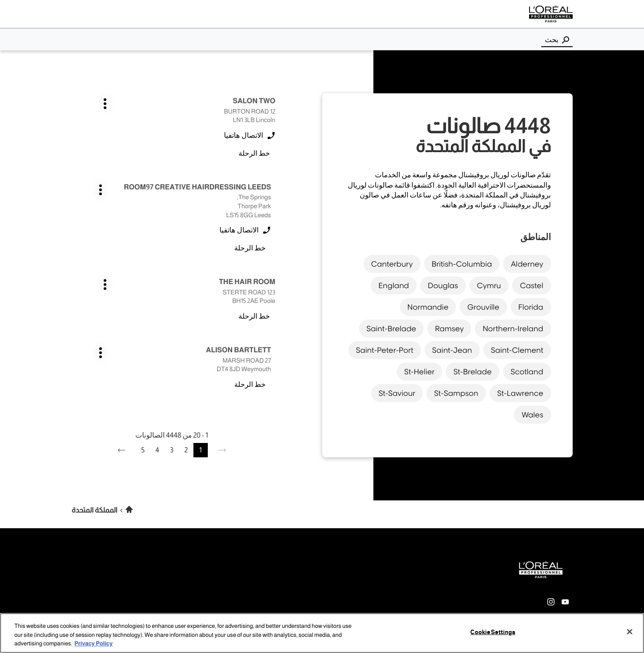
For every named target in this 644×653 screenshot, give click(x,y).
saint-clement (517, 348)
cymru (489, 283)
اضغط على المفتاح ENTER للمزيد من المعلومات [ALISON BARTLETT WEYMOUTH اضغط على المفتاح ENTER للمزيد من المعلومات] (161, 196)
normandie (428, 305)
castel (531, 283)
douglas (443, 283)
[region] (322, 633)
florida (531, 305)
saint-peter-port (385, 348)
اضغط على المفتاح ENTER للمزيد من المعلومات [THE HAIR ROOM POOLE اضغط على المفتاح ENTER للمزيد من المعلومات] (276, 196)
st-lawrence (520, 391)
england (394, 283)
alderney (527, 262)
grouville (483, 305)
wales (532, 412)
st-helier (420, 369)
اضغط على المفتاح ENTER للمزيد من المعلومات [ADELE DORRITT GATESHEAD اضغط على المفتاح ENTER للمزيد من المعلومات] (276, 340)
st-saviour (397, 391)
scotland (527, 369)
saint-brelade (392, 326)
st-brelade (472, 369)
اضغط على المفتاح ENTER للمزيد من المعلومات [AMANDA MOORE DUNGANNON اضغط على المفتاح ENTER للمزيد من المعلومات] (161, 408)
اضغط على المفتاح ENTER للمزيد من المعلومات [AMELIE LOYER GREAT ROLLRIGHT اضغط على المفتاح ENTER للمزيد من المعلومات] (161, 340)
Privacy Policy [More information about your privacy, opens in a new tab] (94, 644)
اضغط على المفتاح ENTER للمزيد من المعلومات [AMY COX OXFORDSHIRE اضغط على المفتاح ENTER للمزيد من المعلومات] (276, 264)
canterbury (392, 262)
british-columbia (462, 262)
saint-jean (452, 348)
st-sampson (456, 391)
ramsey (449, 326)
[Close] (630, 631)
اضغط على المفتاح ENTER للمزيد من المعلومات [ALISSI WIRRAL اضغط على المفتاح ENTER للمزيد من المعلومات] (276, 408)
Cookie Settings (493, 632)
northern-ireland (513, 326)
